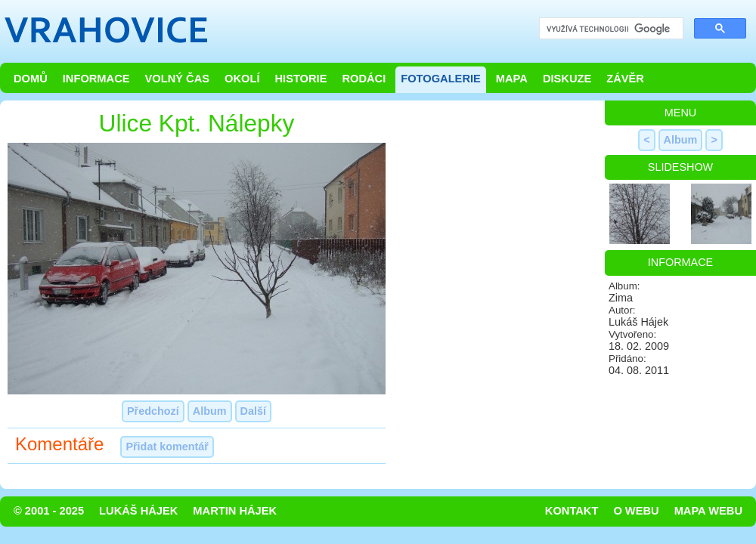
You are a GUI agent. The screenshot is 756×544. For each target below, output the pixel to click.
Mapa (512, 79)
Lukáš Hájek (138, 511)
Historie (301, 79)
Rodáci (364, 79)
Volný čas (178, 79)
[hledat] (610, 29)
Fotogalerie (441, 79)
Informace (96, 79)
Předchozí (153, 411)
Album (210, 411)
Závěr (625, 79)
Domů (31, 79)
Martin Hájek (235, 511)
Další (253, 411)
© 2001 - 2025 (49, 511)
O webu (636, 511)
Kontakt (572, 511)
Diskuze (567, 79)
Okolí (242, 79)
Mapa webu (708, 511)
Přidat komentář (167, 447)
